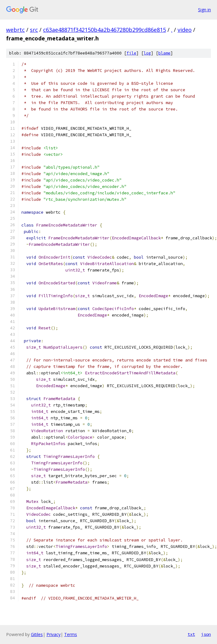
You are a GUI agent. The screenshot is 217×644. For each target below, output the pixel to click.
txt (191, 634)
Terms (71, 634)
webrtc (15, 30)
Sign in (204, 10)
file (131, 53)
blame (164, 53)
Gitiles (37, 634)
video (185, 30)
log (147, 53)
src (34, 30)
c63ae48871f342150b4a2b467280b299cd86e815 (105, 30)
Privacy (53, 634)
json (206, 634)
